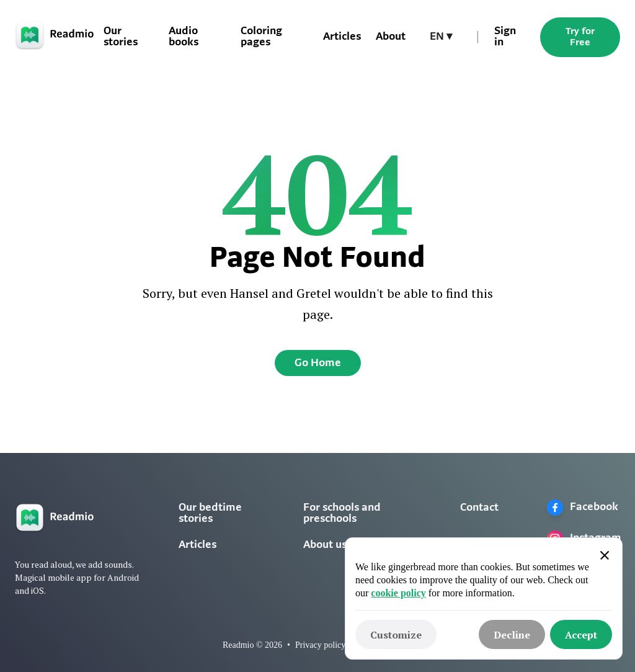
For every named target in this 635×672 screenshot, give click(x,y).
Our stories (121, 37)
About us (325, 545)
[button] (441, 37)
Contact (479, 508)
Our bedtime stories (210, 513)
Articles (342, 37)
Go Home (318, 363)
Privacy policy (320, 645)
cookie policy (398, 593)
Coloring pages (261, 37)
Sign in (505, 37)
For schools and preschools (342, 513)
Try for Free (580, 37)
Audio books (184, 37)
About (391, 37)
